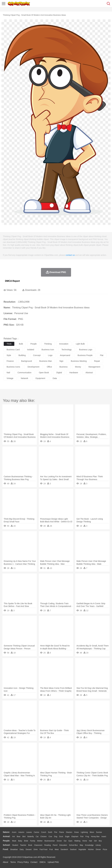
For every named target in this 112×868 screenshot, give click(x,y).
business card (13, 350)
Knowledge (89, 845)
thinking (48, 344)
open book (44, 373)
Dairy (22, 849)
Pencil (55, 845)
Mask (14, 841)
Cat (37, 837)
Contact (34, 862)
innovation (64, 344)
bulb (21, 344)
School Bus (73, 845)
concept (37, 355)
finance (10, 361)
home (85, 841)
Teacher (23, 845)
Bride (26, 841)
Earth (50, 832)
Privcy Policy (23, 862)
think (9, 344)
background (27, 361)
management (94, 367)
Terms (13, 862)
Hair (91, 841)
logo (50, 355)
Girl (95, 841)
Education (63, 845)
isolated (31, 350)
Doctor (59, 841)
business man (46, 361)
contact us (70, 255)
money (78, 367)
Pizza (105, 849)
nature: (6, 832)
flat (102, 355)
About (6, 862)
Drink (36, 849)
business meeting (79, 361)
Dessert (29, 849)
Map (81, 845)
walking (77, 841)
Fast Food (43, 849)
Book (30, 845)
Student (15, 845)
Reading (48, 845)
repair (97, 361)
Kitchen (91, 849)
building (22, 355)
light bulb (80, 344)
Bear (19, 837)
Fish (82, 837)
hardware (74, 373)
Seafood (73, 849)
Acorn (14, 832)
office (49, 367)
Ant (13, 837)
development (33, 367)
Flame (62, 832)
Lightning (84, 832)
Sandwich (64, 849)
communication (24, 373)
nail (8, 373)
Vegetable (82, 849)
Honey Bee (95, 837)
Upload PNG (53, 862)
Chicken (43, 837)
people (34, 344)
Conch (44, 832)
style (9, 355)
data (55, 378)
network (24, 378)
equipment (40, 378)
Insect (104, 837)
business (64, 367)
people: (7, 841)
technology (67, 350)
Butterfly (31, 837)
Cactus (36, 832)
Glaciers (69, 832)
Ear (65, 841)
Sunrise (99, 832)
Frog (87, 837)
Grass (76, 832)
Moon (92, 832)
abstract (89, 373)
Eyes (70, 841)
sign (61, 361)
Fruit (51, 849)
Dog (56, 837)
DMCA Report (12, 281)
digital (59, 373)
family (33, 841)
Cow (50, 837)
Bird (24, 837)
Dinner (98, 849)
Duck (61, 837)
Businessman (50, 841)
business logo (86, 350)
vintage (10, 378)
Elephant (75, 837)
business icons (13, 367)
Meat (57, 849)
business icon (48, 350)
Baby (20, 841)
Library (98, 845)
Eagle (67, 837)
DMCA (43, 862)
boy (100, 841)
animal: (7, 836)
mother (40, 841)
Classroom (38, 845)
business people (85, 355)
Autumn (21, 832)
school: (7, 845)
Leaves (29, 832)
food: (6, 849)
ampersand (65, 355)
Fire (56, 832)
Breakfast (14, 849)
